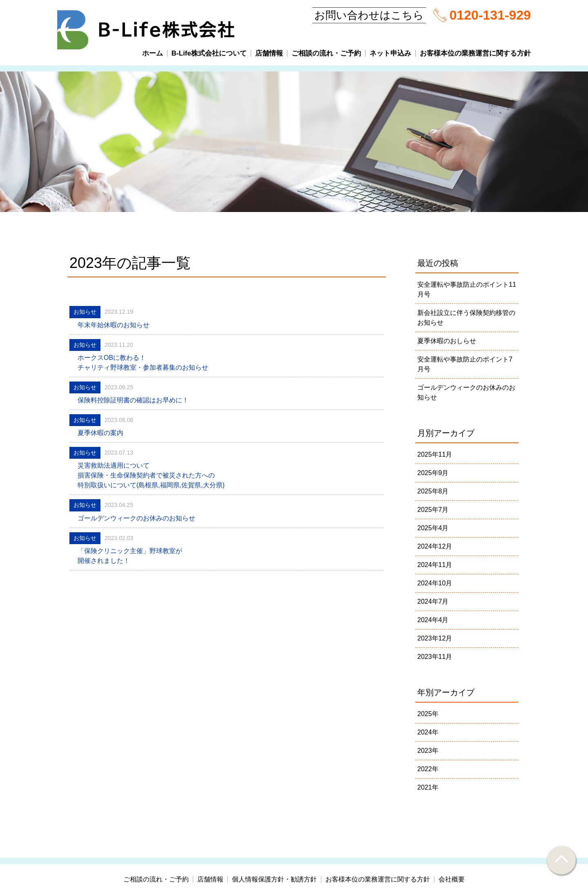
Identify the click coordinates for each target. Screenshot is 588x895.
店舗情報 (269, 53)
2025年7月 (433, 510)
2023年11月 (435, 657)
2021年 (428, 787)
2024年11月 (435, 565)
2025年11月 (435, 454)
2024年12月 (435, 546)
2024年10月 (435, 583)
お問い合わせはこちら (369, 15)
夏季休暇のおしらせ (447, 341)
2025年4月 (433, 528)
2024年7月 (433, 602)
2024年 (428, 732)
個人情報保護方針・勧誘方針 (274, 879)
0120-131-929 (490, 15)
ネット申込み (390, 53)
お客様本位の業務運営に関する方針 (475, 53)
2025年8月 (433, 491)
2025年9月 (433, 473)
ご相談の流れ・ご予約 (326, 53)
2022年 (428, 769)
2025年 (428, 714)
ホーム (153, 53)
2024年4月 (433, 620)
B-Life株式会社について (209, 53)
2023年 (428, 751)
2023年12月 (435, 638)
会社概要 (452, 879)
